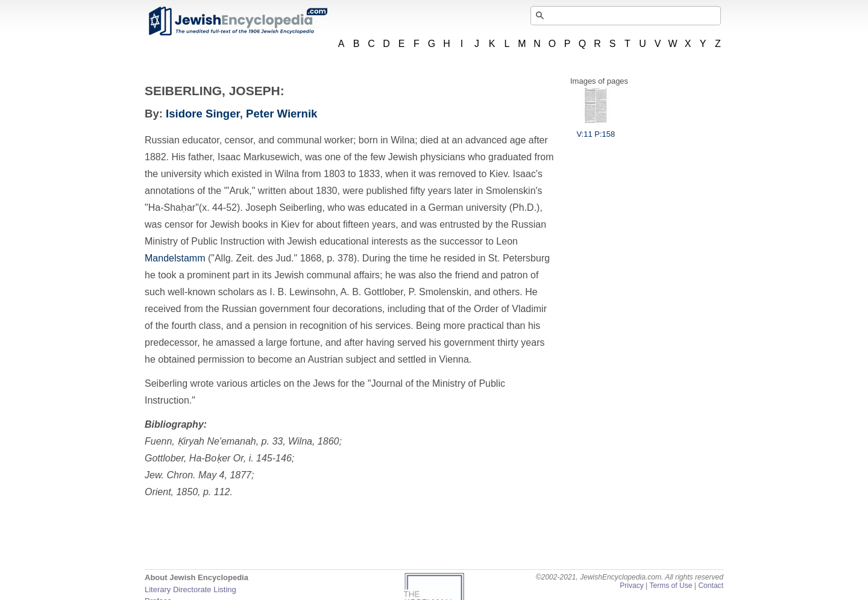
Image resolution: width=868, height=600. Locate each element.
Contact (711, 586)
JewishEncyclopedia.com (237, 21)
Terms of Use (671, 586)
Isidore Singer (203, 114)
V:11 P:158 (596, 130)
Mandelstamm (175, 258)
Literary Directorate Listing (190, 589)
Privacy (632, 586)
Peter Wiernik (281, 114)
